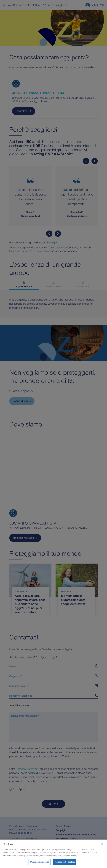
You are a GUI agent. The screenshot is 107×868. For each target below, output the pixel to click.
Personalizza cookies (40, 862)
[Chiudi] (102, 844)
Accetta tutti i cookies (65, 862)
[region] (53, 854)
